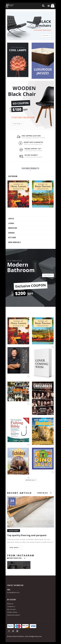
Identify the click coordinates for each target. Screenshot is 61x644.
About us (10, 604)
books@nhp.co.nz (13, 592)
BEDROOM (13, 228)
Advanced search (14, 615)
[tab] (31, 176)
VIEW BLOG (44, 493)
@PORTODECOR (16, 558)
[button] (28, 377)
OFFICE (11, 219)
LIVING (11, 223)
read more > (15, 548)
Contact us (11, 607)
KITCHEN (12, 238)
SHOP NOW (46, 35)
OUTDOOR (13, 176)
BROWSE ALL (31, 480)
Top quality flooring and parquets (27, 535)
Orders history (12, 612)
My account (11, 609)
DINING (11, 233)
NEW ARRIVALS (15, 242)
